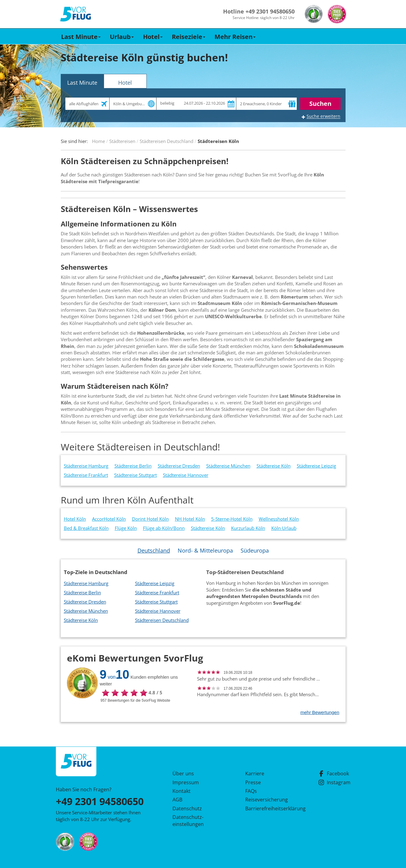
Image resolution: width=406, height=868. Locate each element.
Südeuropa (255, 550)
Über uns (183, 773)
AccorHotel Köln (109, 519)
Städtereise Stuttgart (135, 475)
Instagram (334, 782)
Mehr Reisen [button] (235, 37)
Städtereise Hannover (186, 475)
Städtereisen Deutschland (162, 620)
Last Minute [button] (81, 37)
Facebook (334, 773)
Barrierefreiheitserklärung (268, 808)
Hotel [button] (153, 37)
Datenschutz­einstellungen (188, 820)
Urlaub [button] (122, 37)
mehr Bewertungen (320, 712)
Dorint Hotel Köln (150, 519)
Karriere (255, 773)
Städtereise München (228, 466)
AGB (177, 800)
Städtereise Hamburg (86, 466)
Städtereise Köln (274, 466)
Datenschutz (187, 808)
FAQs (251, 791)
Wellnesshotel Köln (279, 519)
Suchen (320, 104)
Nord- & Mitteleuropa (205, 550)
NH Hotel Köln (190, 519)
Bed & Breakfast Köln (86, 528)
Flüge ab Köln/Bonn (164, 528)
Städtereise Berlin (133, 466)
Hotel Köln (75, 519)
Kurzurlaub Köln (248, 528)
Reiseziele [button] (189, 37)
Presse (253, 782)
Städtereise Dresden (179, 466)
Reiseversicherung (267, 800)
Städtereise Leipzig (316, 466)
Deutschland (154, 550)
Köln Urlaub (284, 528)
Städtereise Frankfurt (86, 475)
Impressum (186, 782)
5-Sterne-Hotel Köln (232, 519)
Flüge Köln (126, 528)
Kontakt (182, 791)
